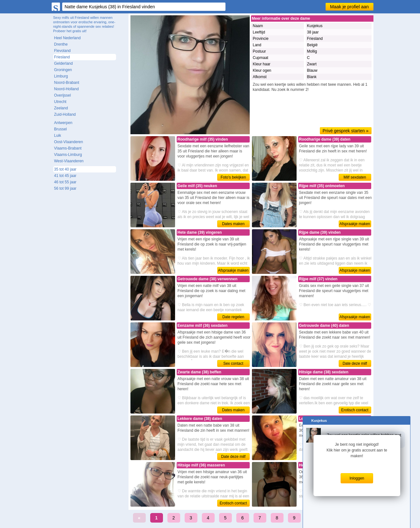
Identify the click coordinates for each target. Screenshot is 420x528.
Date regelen (233, 317)
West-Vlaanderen (69, 161)
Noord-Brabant (67, 83)
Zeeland (61, 108)
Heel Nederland (67, 38)
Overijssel (63, 95)
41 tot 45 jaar (65, 176)
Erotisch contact (355, 410)
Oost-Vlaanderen (69, 142)
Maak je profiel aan (350, 7)
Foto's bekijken (233, 177)
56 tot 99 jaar (65, 188)
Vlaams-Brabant (68, 148)
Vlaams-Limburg (68, 155)
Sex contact (233, 363)
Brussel (61, 129)
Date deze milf (355, 363)
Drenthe (61, 44)
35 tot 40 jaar (65, 169)
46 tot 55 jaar (65, 182)
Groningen (63, 70)
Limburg (61, 76)
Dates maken (233, 224)
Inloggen (357, 478)
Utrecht (60, 102)
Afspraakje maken (355, 224)
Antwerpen (63, 123)
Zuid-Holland (65, 114)
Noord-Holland (66, 89)
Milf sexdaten (355, 177)
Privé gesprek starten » (346, 131)
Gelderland (64, 63)
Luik (58, 136)
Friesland (62, 57)
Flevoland (63, 51)
